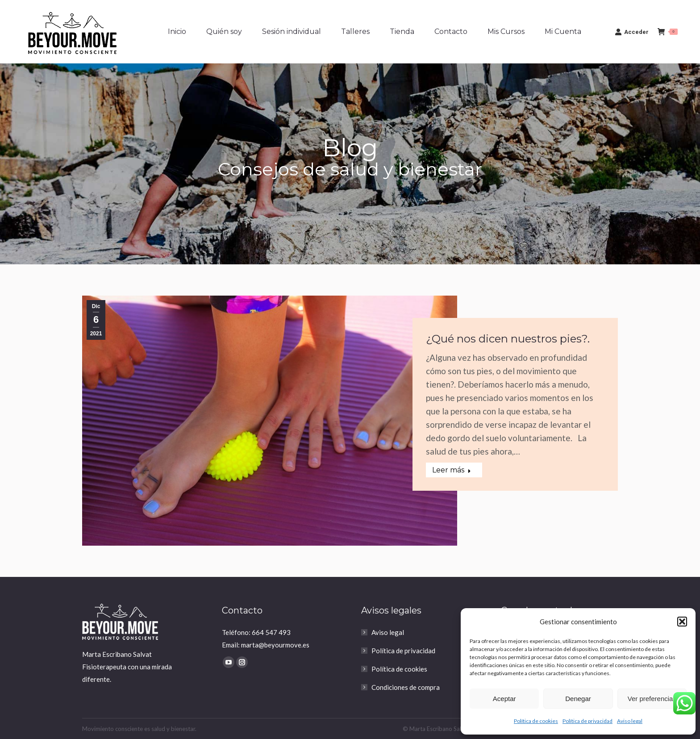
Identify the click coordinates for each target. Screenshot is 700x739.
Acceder (632, 32)
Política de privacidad (587, 721)
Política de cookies (536, 721)
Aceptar (504, 699)
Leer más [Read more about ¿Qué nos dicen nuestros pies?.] (452, 470)
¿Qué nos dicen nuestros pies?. (508, 339)
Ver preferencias (652, 699)
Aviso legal (630, 721)
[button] (682, 622)
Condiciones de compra (406, 687)
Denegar (578, 699)
